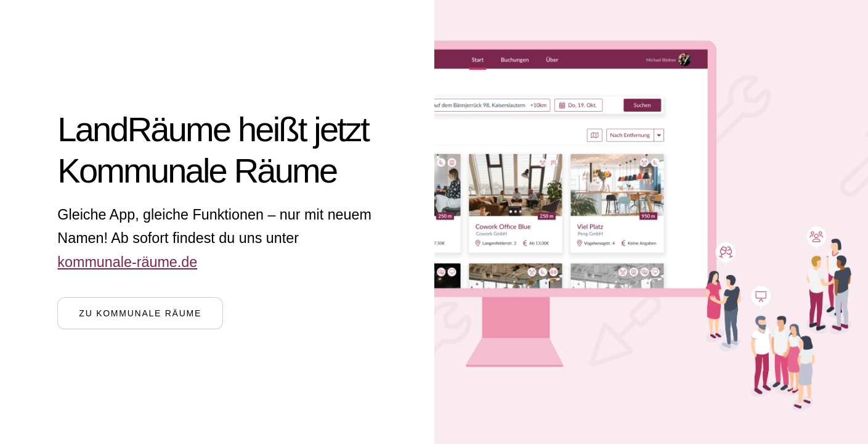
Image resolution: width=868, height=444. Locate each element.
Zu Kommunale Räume (140, 313)
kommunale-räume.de (127, 262)
